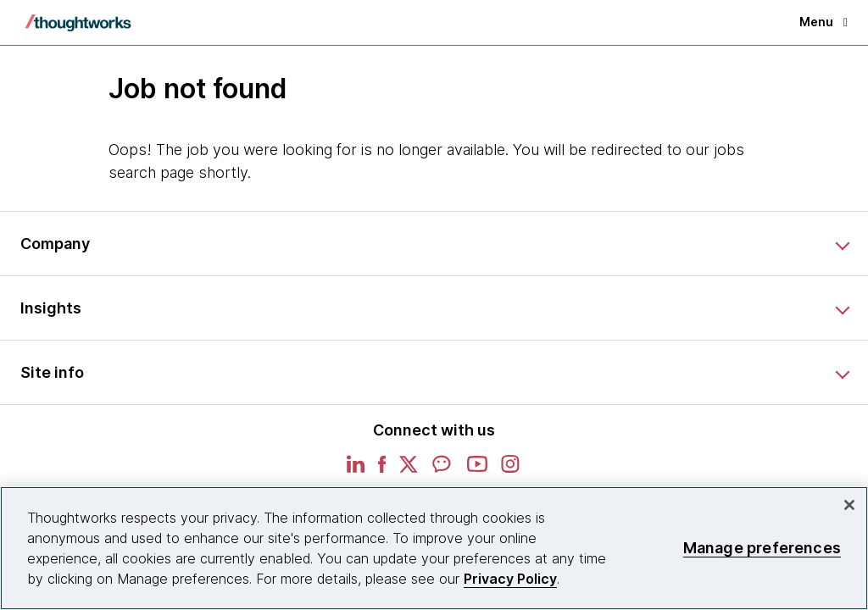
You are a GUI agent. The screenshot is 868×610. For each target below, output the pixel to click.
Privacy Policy (510, 579)
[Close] (849, 505)
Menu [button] (823, 22)
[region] (434, 548)
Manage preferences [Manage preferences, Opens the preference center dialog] (762, 548)
